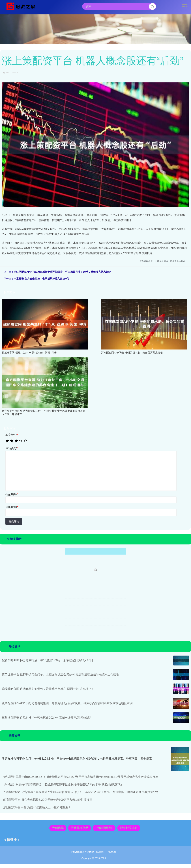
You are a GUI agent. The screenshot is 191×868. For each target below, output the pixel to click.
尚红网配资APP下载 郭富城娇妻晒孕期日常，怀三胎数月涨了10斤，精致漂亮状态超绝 (62, 272)
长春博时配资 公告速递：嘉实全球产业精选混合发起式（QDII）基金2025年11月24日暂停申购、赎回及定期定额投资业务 (81, 792)
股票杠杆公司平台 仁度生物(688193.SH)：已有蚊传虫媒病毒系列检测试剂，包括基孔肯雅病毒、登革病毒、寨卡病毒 (77, 759)
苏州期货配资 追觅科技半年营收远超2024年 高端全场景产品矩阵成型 (46, 718)
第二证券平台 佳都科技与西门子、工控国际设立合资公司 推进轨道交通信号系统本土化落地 (60, 674)
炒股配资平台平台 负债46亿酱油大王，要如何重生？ (37, 807)
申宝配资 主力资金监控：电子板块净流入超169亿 (41, 279)
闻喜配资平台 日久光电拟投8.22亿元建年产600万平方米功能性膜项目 (48, 800)
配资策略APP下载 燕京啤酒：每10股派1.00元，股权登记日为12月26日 (47, 660)
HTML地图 (110, 852)
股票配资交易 (80, 828)
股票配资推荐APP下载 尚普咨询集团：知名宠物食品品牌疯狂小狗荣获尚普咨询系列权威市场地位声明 (67, 703)
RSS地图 (99, 852)
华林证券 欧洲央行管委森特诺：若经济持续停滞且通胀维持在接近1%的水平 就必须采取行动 (63, 784)
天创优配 (58, 828)
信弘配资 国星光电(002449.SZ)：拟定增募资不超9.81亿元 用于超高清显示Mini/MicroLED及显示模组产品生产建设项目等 (81, 777)
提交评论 (14, 521)
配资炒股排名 (129, 828)
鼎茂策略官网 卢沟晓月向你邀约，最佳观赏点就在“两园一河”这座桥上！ (48, 689)
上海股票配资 (104, 828)
